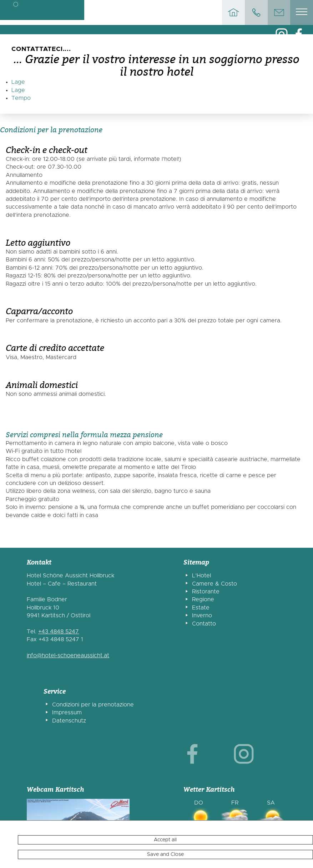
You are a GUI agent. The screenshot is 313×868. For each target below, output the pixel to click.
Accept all (165, 860)
